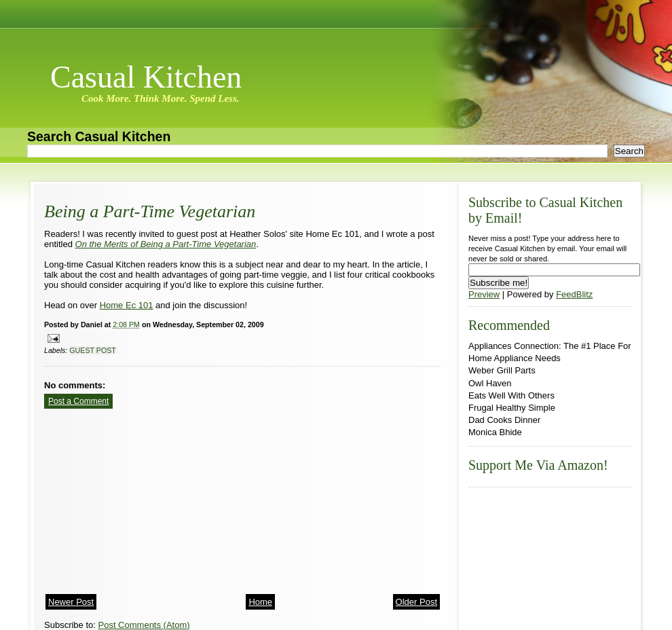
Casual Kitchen (146, 77)
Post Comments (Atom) (144, 625)
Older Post (416, 602)
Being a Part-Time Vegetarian (150, 211)
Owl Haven (490, 383)
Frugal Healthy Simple (512, 408)
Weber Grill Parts (502, 370)
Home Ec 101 (127, 305)
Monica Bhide (495, 432)
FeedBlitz (574, 294)
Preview (484, 294)
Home (260, 602)
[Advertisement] (146, 497)
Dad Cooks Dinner (504, 420)
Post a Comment (78, 401)
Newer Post (71, 602)
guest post (93, 350)
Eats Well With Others (511, 395)
